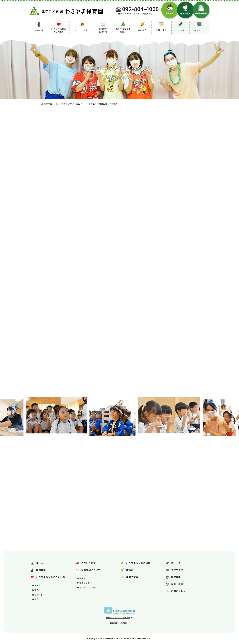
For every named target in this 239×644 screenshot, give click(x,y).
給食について (83, 583)
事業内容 (81, 578)
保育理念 (36, 585)
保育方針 (36, 590)
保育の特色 (37, 595)
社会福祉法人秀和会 (119, 623)
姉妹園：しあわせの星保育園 (119, 617)
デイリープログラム (87, 588)
